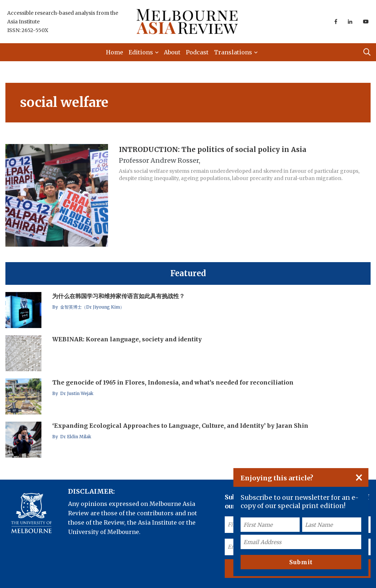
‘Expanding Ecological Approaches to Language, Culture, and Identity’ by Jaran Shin (180, 426)
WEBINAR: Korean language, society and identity (127, 339)
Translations (233, 52)
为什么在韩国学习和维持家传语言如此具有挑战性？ (118, 296)
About (172, 52)
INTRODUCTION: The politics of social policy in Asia (213, 149)
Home (115, 52)
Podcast (197, 52)
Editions (141, 52)
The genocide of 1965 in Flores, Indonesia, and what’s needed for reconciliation (173, 382)
